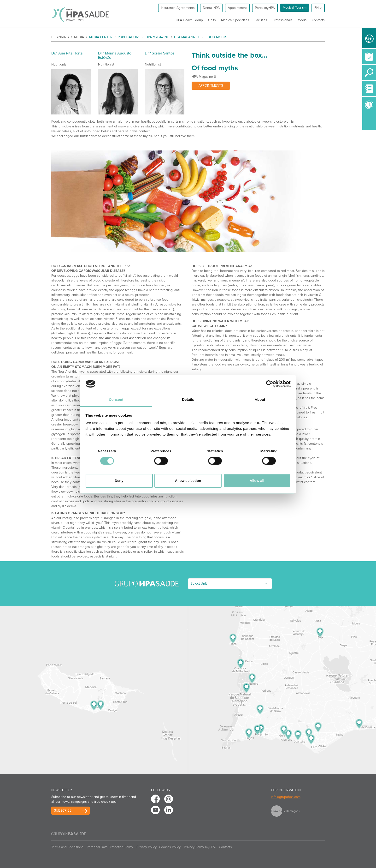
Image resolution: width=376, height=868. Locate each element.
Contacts (318, 20)
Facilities (261, 20)
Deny (119, 481)
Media (302, 20)
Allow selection (188, 481)
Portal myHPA (265, 8)
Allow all (257, 481)
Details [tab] (188, 400)
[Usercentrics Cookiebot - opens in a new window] (270, 384)
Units (212, 20)
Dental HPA (211, 8)
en (318, 8)
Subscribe (63, 811)
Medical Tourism (295, 8)
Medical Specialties (235, 20)
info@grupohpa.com (286, 797)
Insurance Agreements (178, 8)
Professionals (282, 20)
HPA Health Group (189, 20)
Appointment (237, 8)
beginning (60, 37)
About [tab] (260, 400)
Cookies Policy (170, 847)
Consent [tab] (116, 400)
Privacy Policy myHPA (200, 847)
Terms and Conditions (67, 847)
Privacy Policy (147, 847)
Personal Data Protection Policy (110, 847)
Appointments (211, 86)
